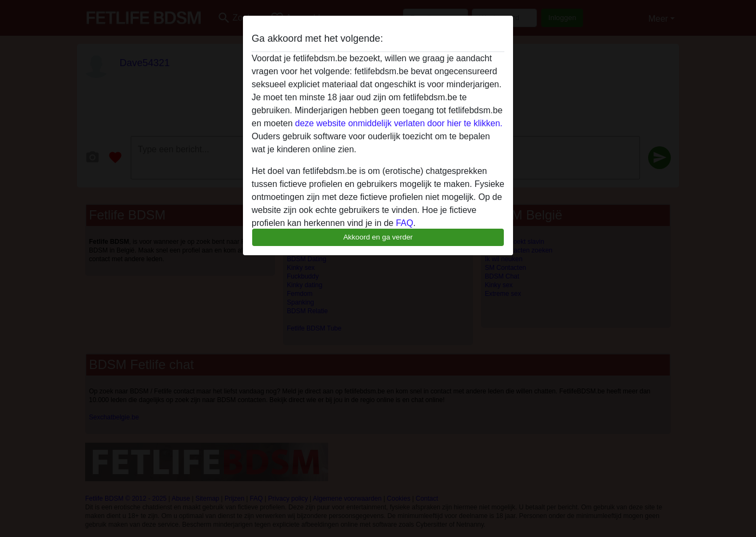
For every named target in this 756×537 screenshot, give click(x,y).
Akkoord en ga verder (378, 237)
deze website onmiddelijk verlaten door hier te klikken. (399, 123)
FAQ (405, 223)
